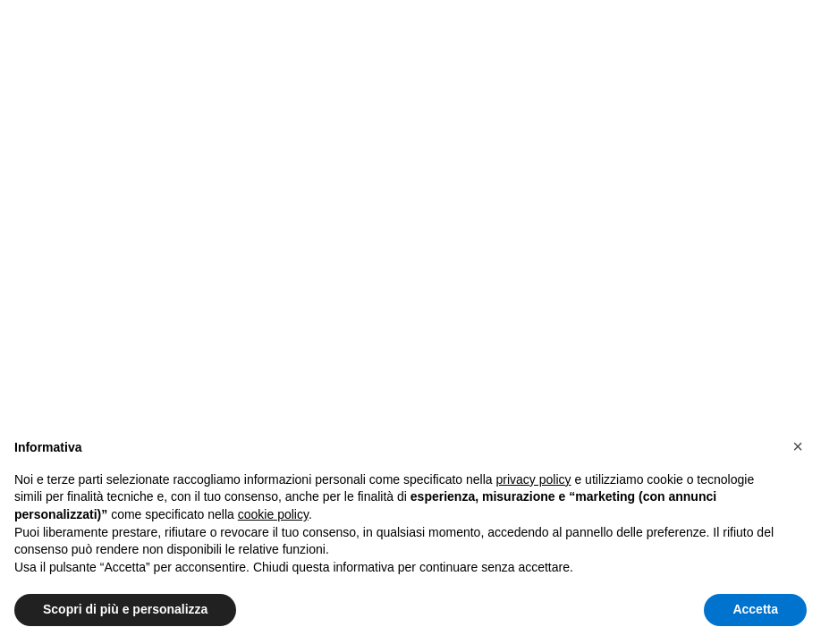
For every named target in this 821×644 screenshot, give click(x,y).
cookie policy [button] (273, 514)
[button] (798, 446)
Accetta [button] (755, 609)
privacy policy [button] (534, 479)
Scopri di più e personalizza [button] (125, 609)
